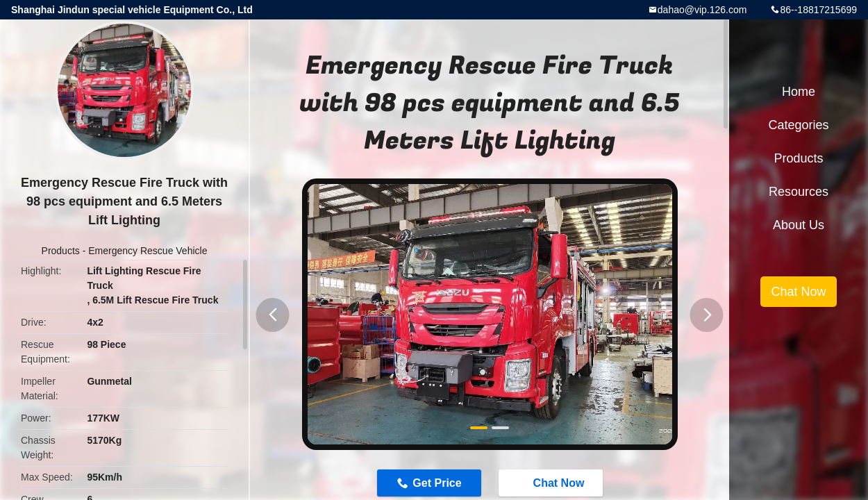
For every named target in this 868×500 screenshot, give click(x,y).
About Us (799, 225)
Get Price (437, 483)
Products (61, 251)
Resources (799, 192)
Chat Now (552, 483)
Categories (798, 125)
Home (799, 92)
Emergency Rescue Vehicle (148, 251)
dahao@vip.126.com (702, 10)
